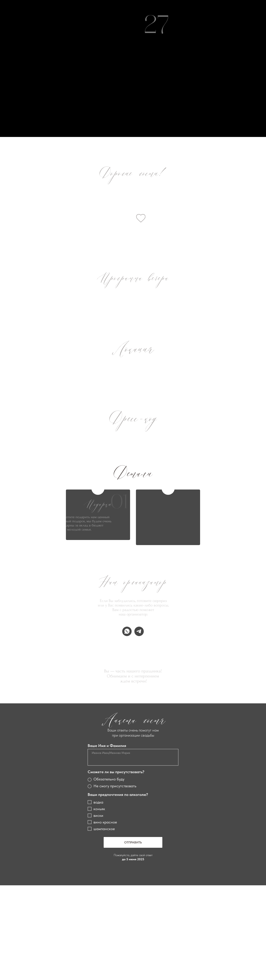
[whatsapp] (127, 631)
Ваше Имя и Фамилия (107, 746)
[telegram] (139, 631)
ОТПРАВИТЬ (133, 842)
